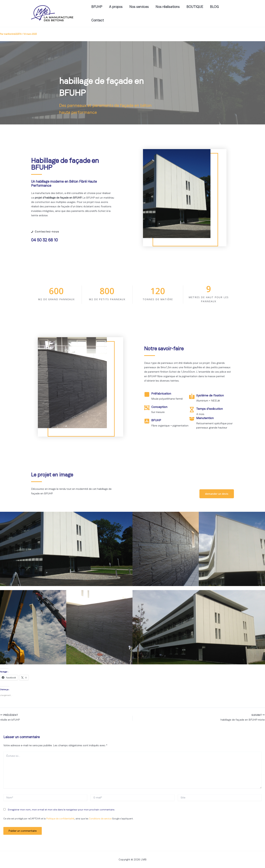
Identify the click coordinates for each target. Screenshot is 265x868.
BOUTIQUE (195, 7)
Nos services (139, 7)
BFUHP (97, 7)
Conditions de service (100, 819)
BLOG (214, 7)
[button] (217, 494)
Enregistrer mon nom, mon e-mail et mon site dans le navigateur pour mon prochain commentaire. (61, 810)
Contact (98, 20)
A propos (116, 7)
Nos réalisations (168, 7)
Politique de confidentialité (60, 819)
